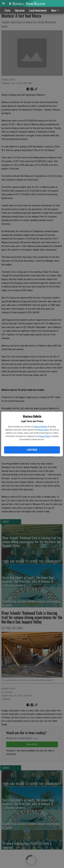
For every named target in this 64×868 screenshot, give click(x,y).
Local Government (38, 10)
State (7, 10)
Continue (32, 450)
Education (20, 10)
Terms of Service (40, 427)
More (56, 10)
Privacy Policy (43, 430)
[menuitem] (56, 10)
